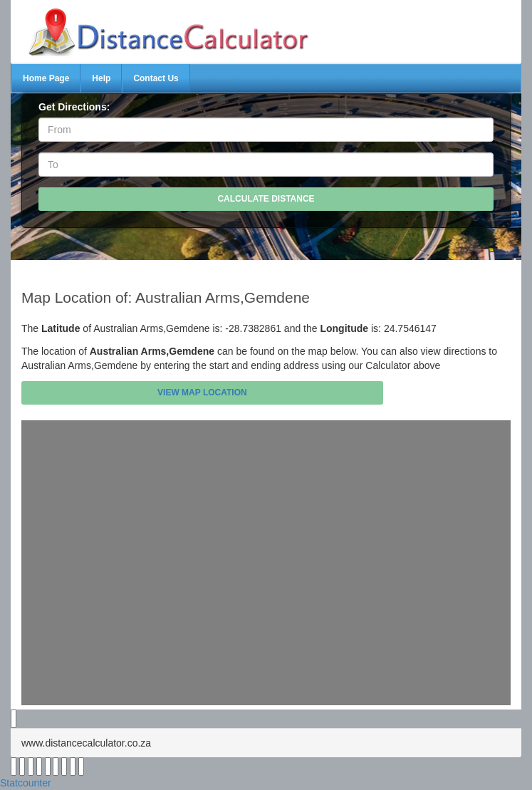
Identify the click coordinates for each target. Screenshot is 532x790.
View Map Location (202, 393)
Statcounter (26, 783)
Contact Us (156, 78)
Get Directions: (74, 107)
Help (101, 78)
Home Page (46, 78)
